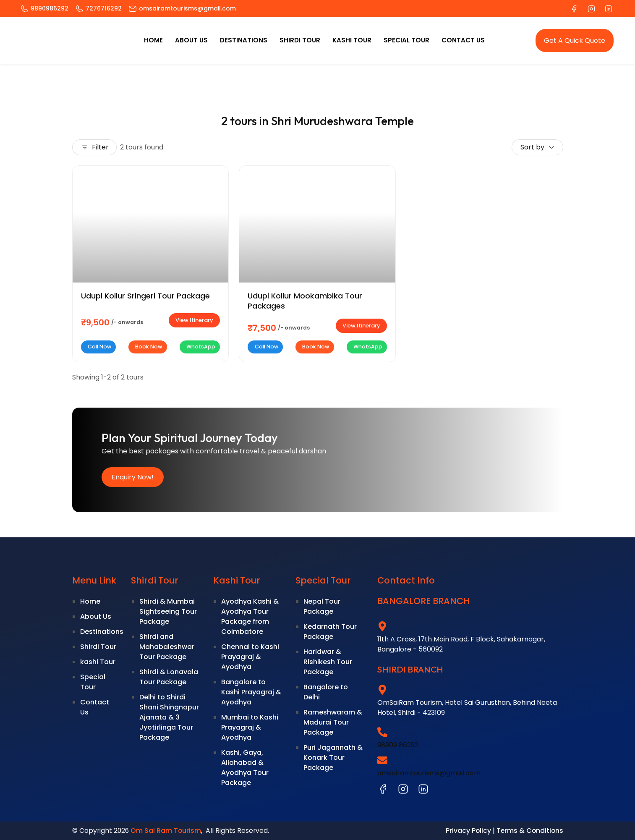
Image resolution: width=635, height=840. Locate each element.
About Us (191, 40)
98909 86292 (398, 745)
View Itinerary (194, 320)
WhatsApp (200, 347)
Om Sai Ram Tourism (166, 831)
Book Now (148, 347)
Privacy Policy (468, 831)
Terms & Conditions (530, 831)
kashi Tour (352, 40)
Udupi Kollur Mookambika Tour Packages (305, 301)
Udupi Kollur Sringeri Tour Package (145, 296)
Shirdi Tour (300, 40)
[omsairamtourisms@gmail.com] (382, 760)
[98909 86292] (382, 732)
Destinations (244, 40)
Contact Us (463, 40)
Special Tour (406, 40)
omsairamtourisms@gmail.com (429, 773)
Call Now (98, 347)
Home (153, 40)
